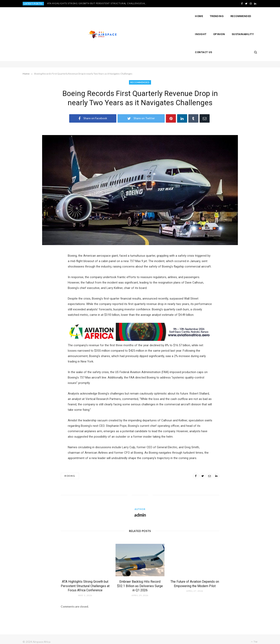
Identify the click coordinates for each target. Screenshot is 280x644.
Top (254, 636)
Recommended (241, 16)
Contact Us (204, 52)
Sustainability (243, 34)
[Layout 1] (140, 335)
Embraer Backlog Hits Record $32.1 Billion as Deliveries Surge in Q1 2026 (140, 581)
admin (140, 510)
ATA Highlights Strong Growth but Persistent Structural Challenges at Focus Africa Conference (98, 3)
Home (199, 16)
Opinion (219, 34)
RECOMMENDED (140, 82)
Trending (217, 16)
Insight (201, 34)
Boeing (70, 471)
